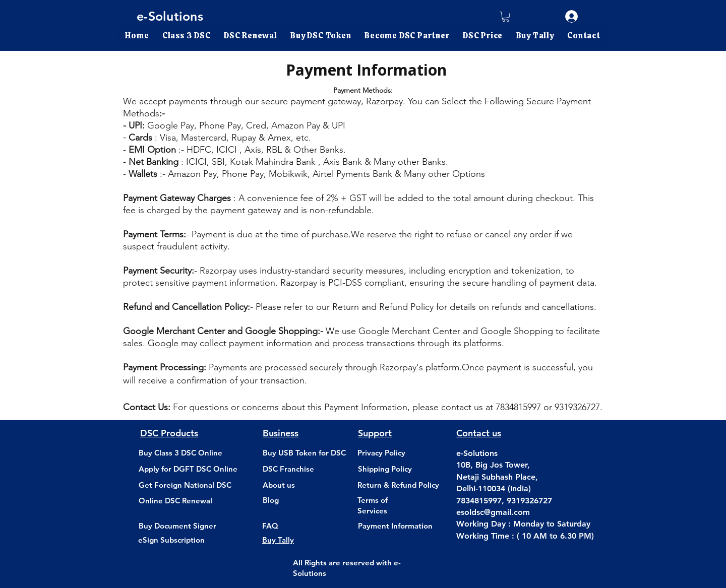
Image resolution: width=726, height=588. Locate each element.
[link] (506, 17)
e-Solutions (170, 16)
